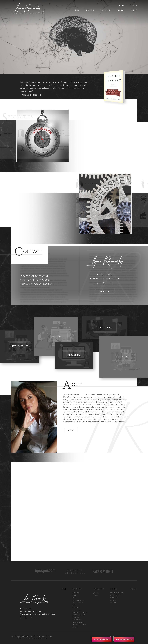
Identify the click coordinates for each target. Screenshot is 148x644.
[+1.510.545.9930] (119, 5)
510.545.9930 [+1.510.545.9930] (106, 275)
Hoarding (76, 608)
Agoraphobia (77, 620)
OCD (74, 598)
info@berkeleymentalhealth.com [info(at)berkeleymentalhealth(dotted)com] (106, 278)
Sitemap (50, 637)
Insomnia (76, 618)
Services (121, 10)
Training (114, 603)
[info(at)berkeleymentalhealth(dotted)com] (123, 5)
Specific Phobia (78, 622)
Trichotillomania (79, 615)
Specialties (90, 10)
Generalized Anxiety (80, 613)
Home (77, 10)
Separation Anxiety (79, 625)
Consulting (115, 598)
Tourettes (76, 627)
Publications (106, 10)
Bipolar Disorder (78, 600)
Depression (76, 593)
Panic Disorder (78, 610)
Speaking (114, 600)
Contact (134, 10)
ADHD (74, 595)
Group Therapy (116, 595)
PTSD (74, 605)
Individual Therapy (117, 593)
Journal (96, 593)
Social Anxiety (78, 603)
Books (96, 595)
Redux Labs (43, 638)
